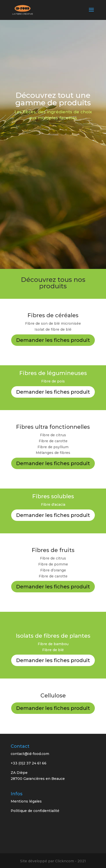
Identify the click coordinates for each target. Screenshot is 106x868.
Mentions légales (26, 801)
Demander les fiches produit (53, 340)
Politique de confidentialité (35, 811)
